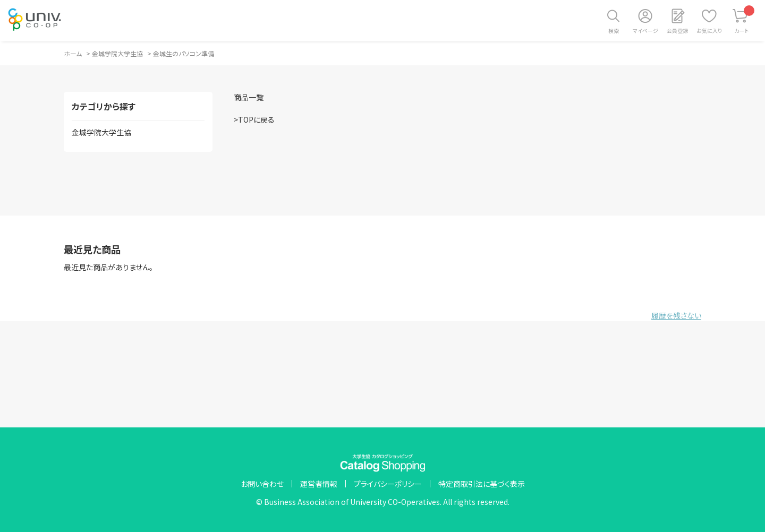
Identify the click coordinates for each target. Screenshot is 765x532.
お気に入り (709, 31)
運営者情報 (319, 484)
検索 (614, 31)
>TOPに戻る (254, 119)
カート (745, 20)
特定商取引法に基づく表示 (482, 484)
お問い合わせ (262, 484)
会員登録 (677, 31)
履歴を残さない (676, 315)
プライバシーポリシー (388, 484)
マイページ (645, 31)
